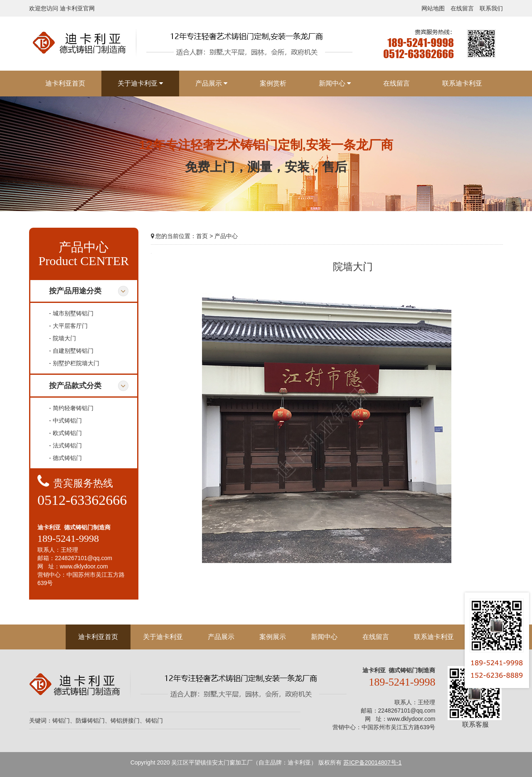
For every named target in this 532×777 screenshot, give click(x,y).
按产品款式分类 (75, 386)
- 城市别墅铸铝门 (71, 313)
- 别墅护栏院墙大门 (74, 363)
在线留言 (462, 8)
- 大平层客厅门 (68, 326)
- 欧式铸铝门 (65, 433)
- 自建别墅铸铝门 (71, 351)
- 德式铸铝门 (65, 458)
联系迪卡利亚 (434, 637)
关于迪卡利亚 (163, 637)
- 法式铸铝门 (65, 445)
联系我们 (491, 8)
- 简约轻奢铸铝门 (71, 408)
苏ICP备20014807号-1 (372, 762)
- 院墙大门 (63, 338)
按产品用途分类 (75, 291)
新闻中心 (324, 637)
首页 (202, 236)
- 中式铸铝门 (65, 420)
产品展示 (221, 637)
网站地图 (433, 8)
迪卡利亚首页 (98, 637)
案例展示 (273, 637)
